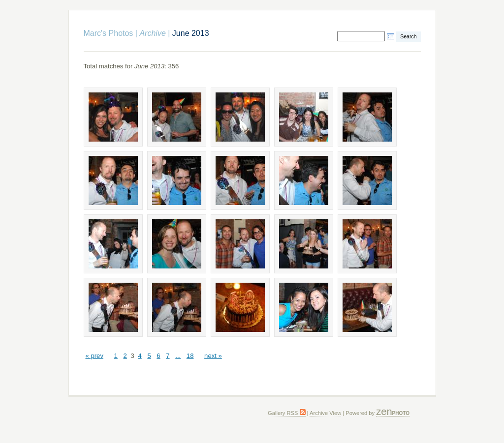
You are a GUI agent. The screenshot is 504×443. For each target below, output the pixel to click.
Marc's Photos (109, 33)
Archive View (325, 413)
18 (190, 356)
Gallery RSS (286, 413)
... (178, 356)
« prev (94, 356)
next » (213, 356)
